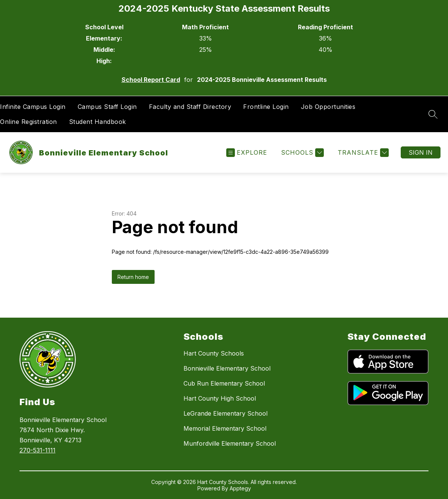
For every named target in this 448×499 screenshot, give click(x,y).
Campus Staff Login (107, 107)
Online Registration (29, 122)
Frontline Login (266, 107)
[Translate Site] (362, 153)
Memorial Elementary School (225, 428)
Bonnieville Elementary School (227, 368)
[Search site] (433, 114)
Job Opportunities (328, 107)
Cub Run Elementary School (224, 383)
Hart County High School (220, 398)
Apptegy (240, 488)
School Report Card (151, 80)
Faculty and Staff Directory (190, 107)
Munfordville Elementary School (230, 443)
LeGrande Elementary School (226, 413)
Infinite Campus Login (33, 107)
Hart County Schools (214, 353)
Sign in (421, 152)
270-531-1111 (38, 450)
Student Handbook (98, 122)
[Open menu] (247, 153)
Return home (133, 277)
